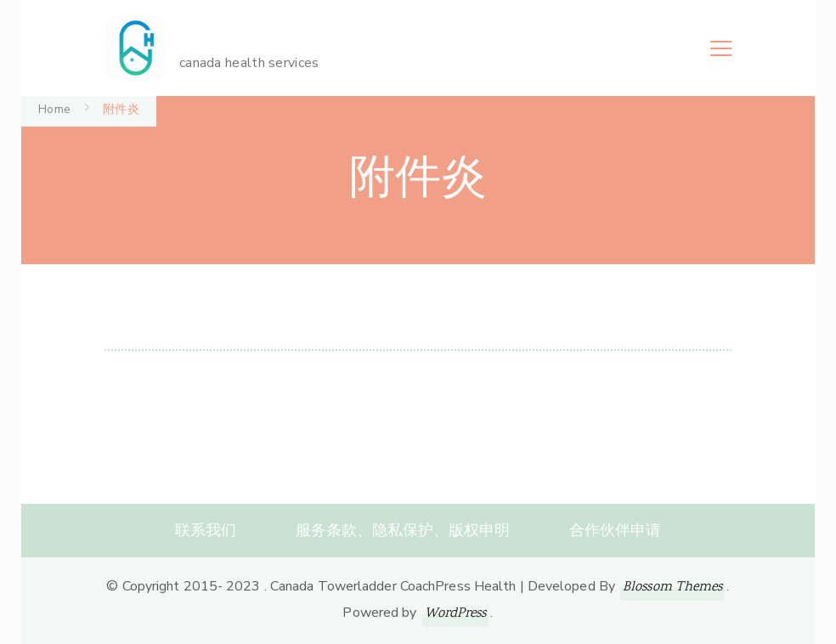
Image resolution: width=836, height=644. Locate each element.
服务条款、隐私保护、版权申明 (403, 530)
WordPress (456, 614)
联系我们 (206, 530)
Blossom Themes (672, 588)
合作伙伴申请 (615, 530)
